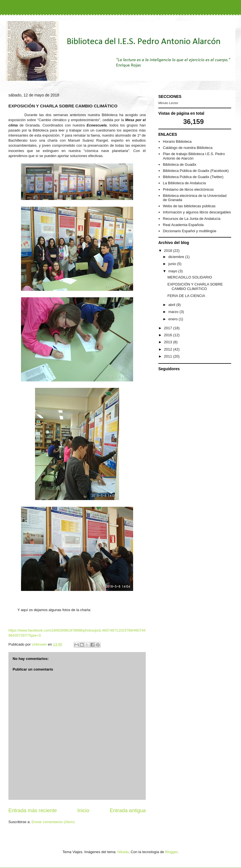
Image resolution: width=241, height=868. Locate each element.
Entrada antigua (128, 811)
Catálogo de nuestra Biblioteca (188, 148)
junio (173, 264)
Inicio (83, 811)
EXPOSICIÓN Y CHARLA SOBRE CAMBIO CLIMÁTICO (195, 286)
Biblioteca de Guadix (179, 164)
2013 (169, 342)
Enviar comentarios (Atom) (53, 822)
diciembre (177, 257)
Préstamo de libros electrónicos (188, 189)
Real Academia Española (183, 225)
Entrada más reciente (33, 811)
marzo (174, 312)
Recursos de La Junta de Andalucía (192, 219)
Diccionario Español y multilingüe (190, 231)
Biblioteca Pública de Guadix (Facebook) (196, 171)
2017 (169, 328)
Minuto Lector (168, 103)
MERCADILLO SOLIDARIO (190, 277)
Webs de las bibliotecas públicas (189, 206)
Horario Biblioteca (177, 141)
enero (174, 319)
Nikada (123, 852)
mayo (173, 271)
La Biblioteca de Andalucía (184, 183)
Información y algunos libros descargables (197, 212)
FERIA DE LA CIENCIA (186, 296)
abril (172, 305)
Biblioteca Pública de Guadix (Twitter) (193, 177)
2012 (169, 349)
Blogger (171, 852)
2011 (169, 356)
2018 (169, 251)
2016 (169, 335)
